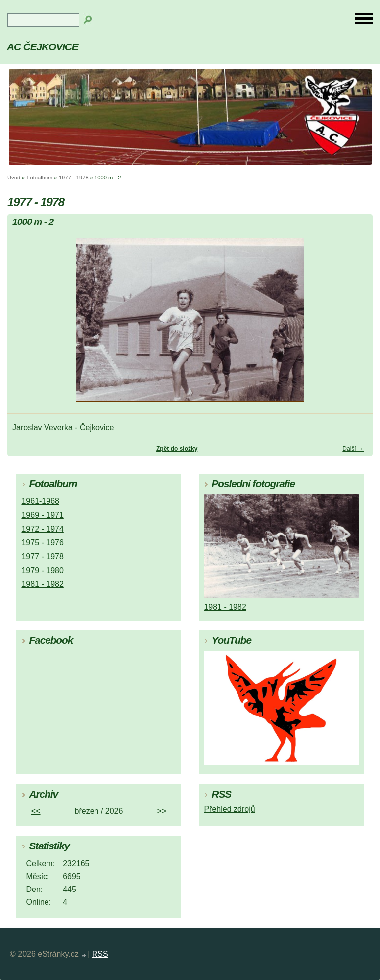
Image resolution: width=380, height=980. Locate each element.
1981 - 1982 (42, 584)
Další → (353, 449)
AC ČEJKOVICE (43, 47)
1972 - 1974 (42, 529)
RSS (100, 954)
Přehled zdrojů (229, 809)
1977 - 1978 (74, 178)
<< (36, 811)
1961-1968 (40, 501)
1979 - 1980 (42, 570)
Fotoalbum (40, 178)
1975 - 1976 (42, 543)
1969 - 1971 (42, 515)
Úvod (14, 178)
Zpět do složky (177, 449)
